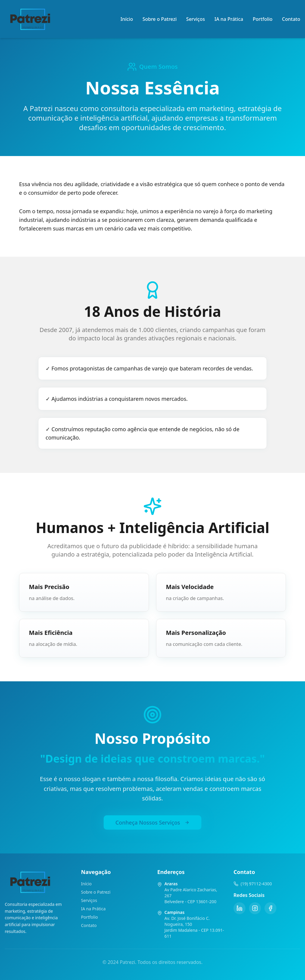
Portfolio (263, 19)
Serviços (196, 19)
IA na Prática (229, 19)
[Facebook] (270, 908)
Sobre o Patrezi (159, 19)
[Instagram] (255, 908)
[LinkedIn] (239, 908)
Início (127, 19)
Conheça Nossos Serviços (153, 822)
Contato (291, 19)
